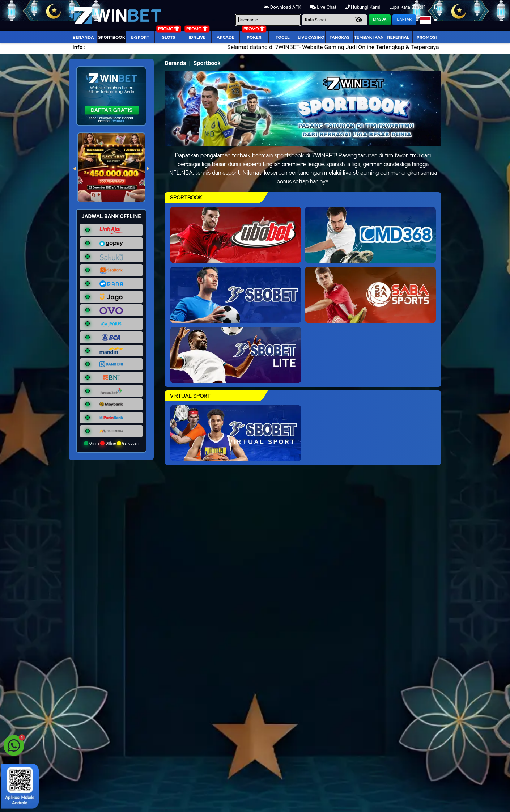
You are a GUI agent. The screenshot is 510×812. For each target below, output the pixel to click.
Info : (79, 47)
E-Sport (140, 37)
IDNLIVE (197, 37)
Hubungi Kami (363, 7)
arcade (226, 37)
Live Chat (324, 7)
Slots (169, 37)
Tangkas (339, 37)
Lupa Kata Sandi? (408, 7)
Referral (398, 37)
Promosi (427, 37)
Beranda (83, 37)
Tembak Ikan (369, 37)
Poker (254, 37)
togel (282, 37)
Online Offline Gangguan (111, 443)
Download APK (283, 7)
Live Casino (311, 37)
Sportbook (112, 37)
